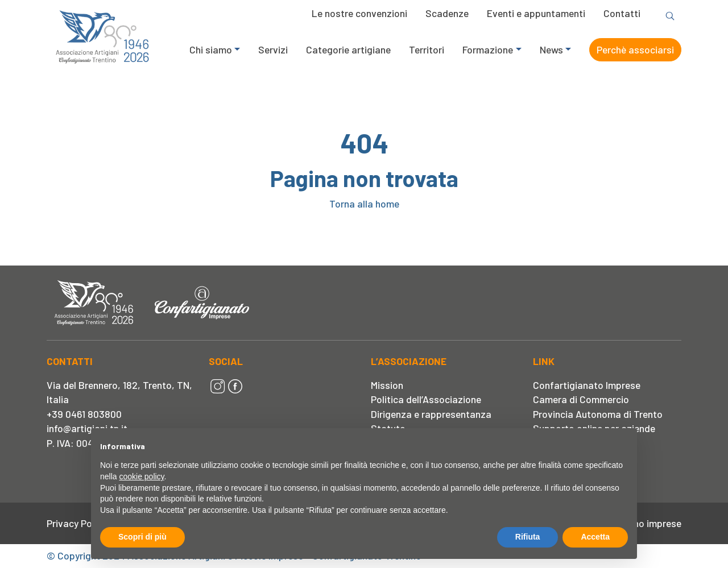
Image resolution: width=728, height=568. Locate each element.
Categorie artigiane (348, 49)
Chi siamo (211, 49)
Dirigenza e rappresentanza (431, 414)
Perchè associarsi (635, 49)
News (551, 49)
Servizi (273, 49)
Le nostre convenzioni (359, 13)
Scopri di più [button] (142, 537)
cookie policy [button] (141, 476)
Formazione (488, 49)
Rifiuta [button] (528, 537)
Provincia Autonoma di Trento (598, 414)
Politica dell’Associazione (426, 399)
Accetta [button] (595, 537)
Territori (427, 49)
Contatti (622, 13)
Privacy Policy (76, 523)
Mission (387, 385)
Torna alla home (364, 204)
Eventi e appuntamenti (536, 13)
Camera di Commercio (581, 399)
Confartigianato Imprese (587, 385)
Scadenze (447, 13)
